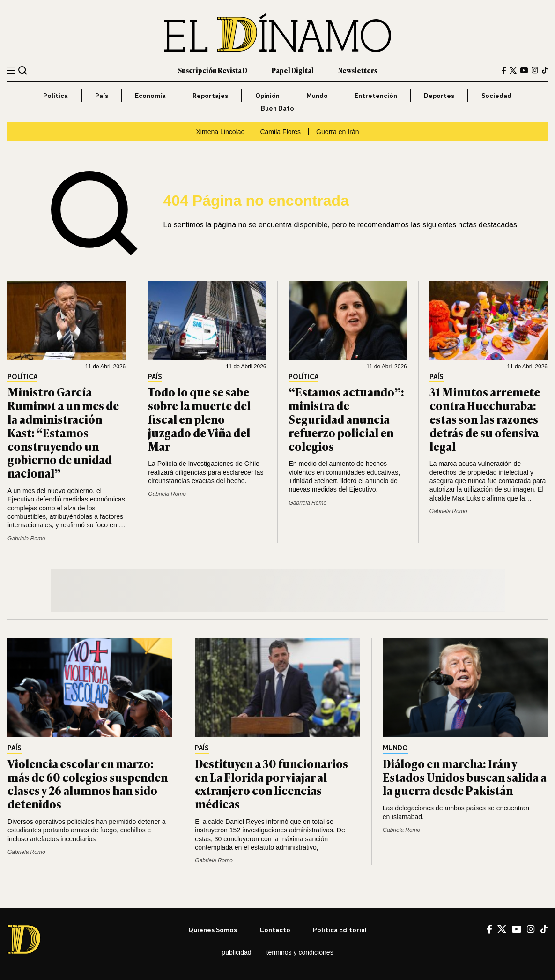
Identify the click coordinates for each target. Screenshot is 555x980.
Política (55, 95)
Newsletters (358, 70)
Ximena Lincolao (220, 132)
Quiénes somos (213, 930)
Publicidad (236, 952)
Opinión (267, 95)
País (102, 95)
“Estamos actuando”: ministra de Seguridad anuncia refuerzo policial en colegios (346, 419)
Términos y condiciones (300, 952)
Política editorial (340, 930)
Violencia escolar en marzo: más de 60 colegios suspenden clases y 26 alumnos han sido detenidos (88, 783)
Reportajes (210, 95)
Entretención (376, 95)
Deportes (439, 95)
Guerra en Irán (337, 132)
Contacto (275, 930)
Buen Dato (277, 108)
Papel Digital (293, 70)
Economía (150, 95)
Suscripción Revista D (213, 70)
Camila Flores (280, 132)
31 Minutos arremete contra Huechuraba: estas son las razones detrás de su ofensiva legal (485, 419)
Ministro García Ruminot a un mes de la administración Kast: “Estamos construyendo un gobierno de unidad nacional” (63, 432)
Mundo (317, 95)
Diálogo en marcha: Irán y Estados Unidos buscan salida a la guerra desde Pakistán (465, 777)
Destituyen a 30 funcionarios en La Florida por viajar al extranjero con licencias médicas (271, 783)
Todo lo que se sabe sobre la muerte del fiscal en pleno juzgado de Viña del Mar (199, 419)
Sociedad (496, 95)
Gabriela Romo (26, 539)
